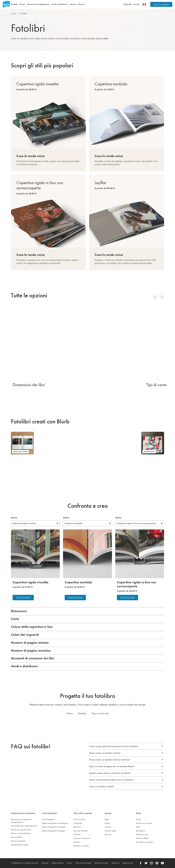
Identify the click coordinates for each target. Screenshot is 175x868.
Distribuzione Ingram (20, 845)
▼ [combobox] (35, 523)
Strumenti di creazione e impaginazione (21, 821)
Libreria (73, 4)
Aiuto (139, 813)
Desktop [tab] (82, 713)
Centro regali (110, 831)
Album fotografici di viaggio (54, 831)
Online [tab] (70, 713)
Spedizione (141, 831)
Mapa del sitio (128, 863)
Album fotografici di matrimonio (55, 823)
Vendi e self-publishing (21, 833)
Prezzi (22, 4)
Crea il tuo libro (23, 598)
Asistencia (116, 863)
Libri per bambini (81, 831)
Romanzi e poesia (81, 846)
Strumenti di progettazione (38, 4)
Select (14, 518)
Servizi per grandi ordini (21, 830)
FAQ (138, 827)
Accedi (136, 4)
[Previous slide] (155, 297)
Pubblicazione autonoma (23, 813)
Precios (69, 863)
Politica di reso (142, 834)
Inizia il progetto (161, 4)
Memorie (77, 827)
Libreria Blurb (17, 837)
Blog (107, 819)
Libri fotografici (50, 813)
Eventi (107, 823)
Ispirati (108, 813)
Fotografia (78, 823)
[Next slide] (162, 297)
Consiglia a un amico (145, 842)
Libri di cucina (79, 819)
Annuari (77, 842)
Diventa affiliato (142, 838)
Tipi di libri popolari (83, 813)
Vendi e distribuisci (60, 4)
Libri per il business (82, 838)
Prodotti (14, 4)
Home (13, 14)
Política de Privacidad (83, 863)
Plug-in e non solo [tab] (100, 713)
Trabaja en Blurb (57, 863)
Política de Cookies (101, 863)
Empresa (45, 863)
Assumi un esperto (144, 823)
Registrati (127, 4)
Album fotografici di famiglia (54, 827)
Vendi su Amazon (18, 841)
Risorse (82, 4)
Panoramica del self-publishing (24, 826)
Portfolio (77, 834)
